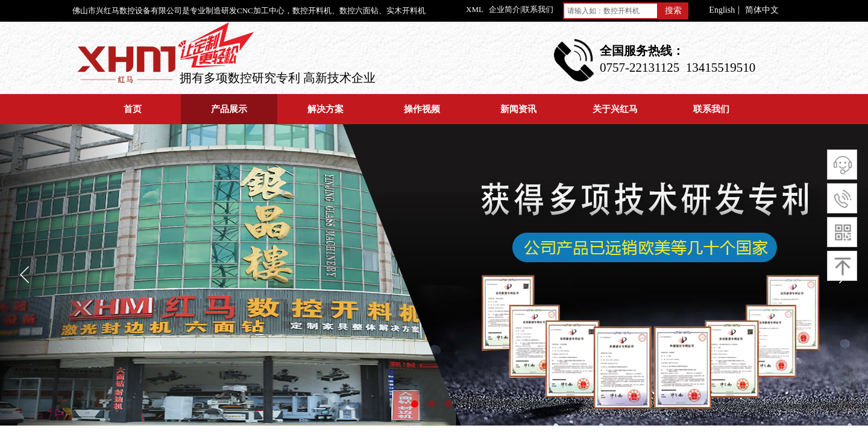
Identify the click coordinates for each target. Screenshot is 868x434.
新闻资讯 (518, 109)
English (722, 10)
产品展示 (229, 109)
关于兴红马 (615, 109)
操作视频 (422, 109)
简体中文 (762, 10)
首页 (133, 109)
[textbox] (611, 11)
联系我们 (711, 109)
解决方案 (325, 109)
